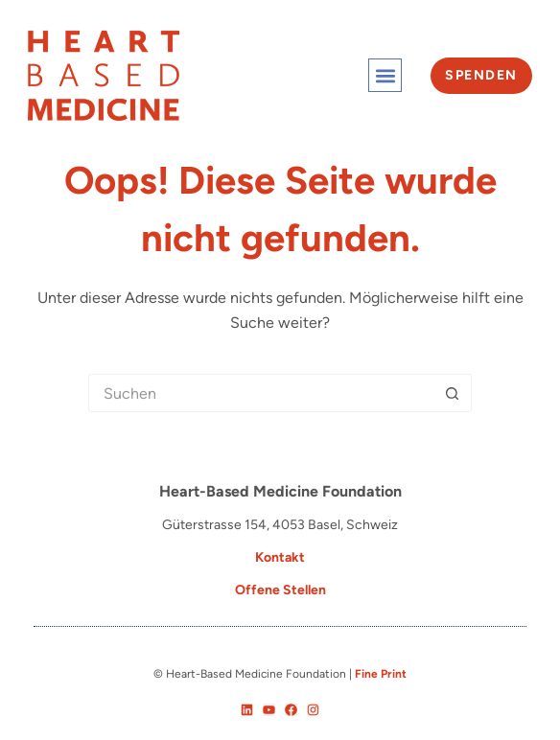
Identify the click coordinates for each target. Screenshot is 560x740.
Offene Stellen (280, 590)
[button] (385, 75)
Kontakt (280, 557)
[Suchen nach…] (261, 393)
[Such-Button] (453, 393)
